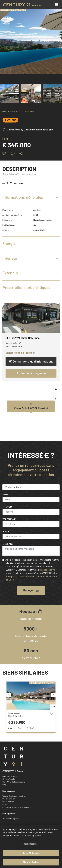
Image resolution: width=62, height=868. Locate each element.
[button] (10, 696)
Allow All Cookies (31, 862)
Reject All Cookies (31, 853)
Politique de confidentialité (19, 576)
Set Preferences (31, 844)
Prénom (7, 507)
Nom (5, 495)
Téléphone (9, 519)
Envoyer (31, 590)
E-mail (6, 532)
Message (8, 544)
